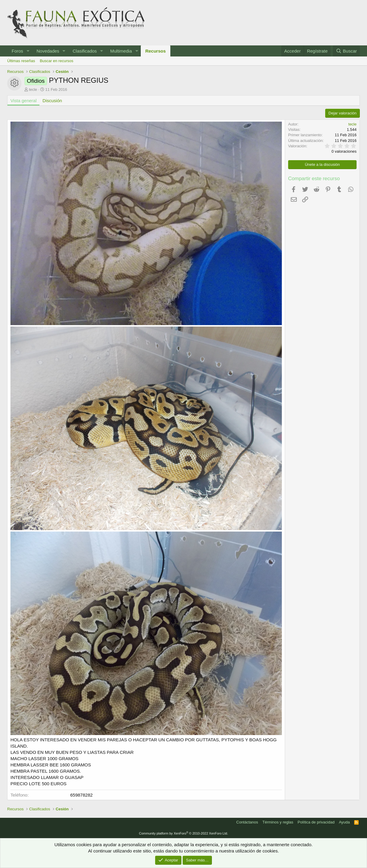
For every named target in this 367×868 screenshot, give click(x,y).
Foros (17, 51)
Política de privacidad (316, 822)
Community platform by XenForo (183, 833)
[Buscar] (346, 51)
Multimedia (121, 51)
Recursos (155, 51)
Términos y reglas (278, 822)
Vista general (23, 101)
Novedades (48, 51)
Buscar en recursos (56, 61)
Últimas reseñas (21, 61)
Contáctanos (247, 822)
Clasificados (85, 51)
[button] (28, 51)
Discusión (52, 101)
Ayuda (344, 822)
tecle (33, 89)
